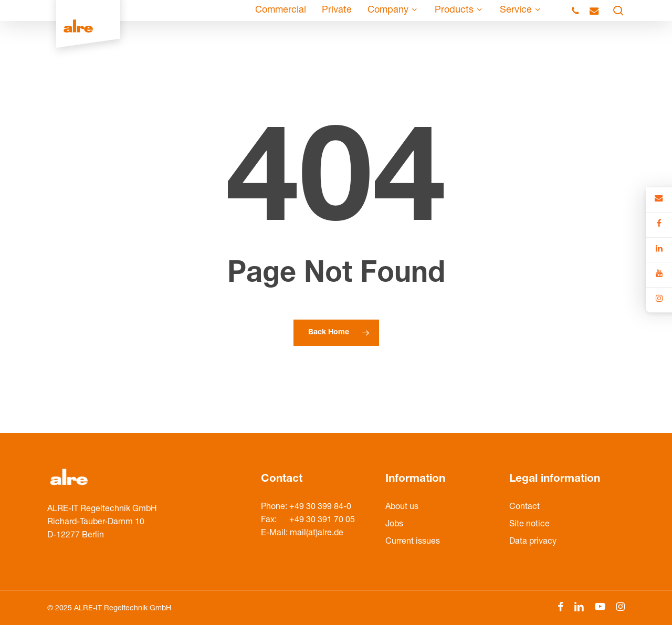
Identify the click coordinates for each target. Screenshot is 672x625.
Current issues (413, 542)
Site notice (529, 525)
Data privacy (533, 542)
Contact (524, 507)
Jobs (394, 525)
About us (402, 507)
